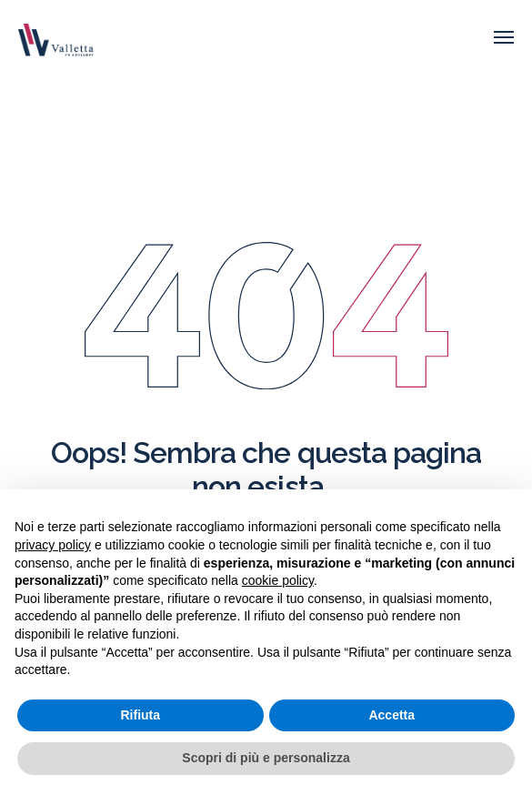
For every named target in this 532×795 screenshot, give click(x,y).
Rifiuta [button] (140, 715)
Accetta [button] (391, 715)
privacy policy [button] (53, 545)
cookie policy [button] (278, 580)
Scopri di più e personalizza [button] (266, 758)
